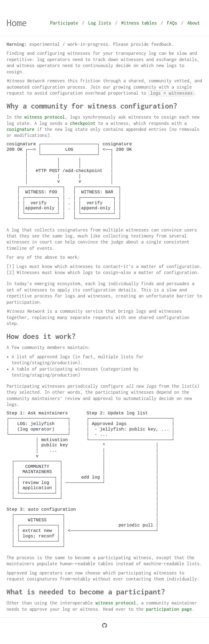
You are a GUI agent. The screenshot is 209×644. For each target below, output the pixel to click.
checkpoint (83, 123)
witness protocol (44, 117)
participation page (169, 609)
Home (17, 23)
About (194, 23)
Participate (64, 23)
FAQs (172, 23)
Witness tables (139, 23)
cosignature (21, 129)
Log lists (100, 23)
